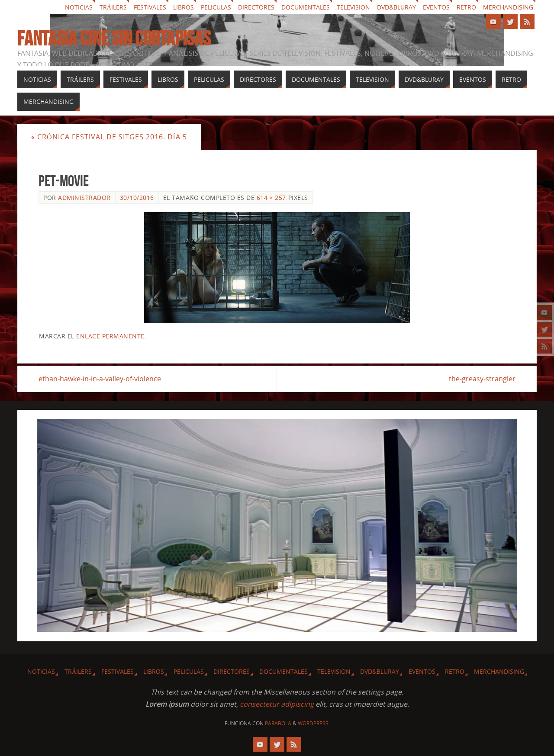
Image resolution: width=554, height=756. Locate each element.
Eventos (436, 7)
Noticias (79, 7)
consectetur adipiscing (277, 704)
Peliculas (216, 7)
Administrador (84, 198)
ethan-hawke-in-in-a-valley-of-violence (100, 379)
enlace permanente (110, 336)
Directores (256, 7)
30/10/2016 (137, 198)
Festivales (150, 7)
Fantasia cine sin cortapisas (114, 39)
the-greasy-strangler (482, 379)
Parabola (278, 723)
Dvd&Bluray (396, 7)
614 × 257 (271, 198)
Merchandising (508, 7)
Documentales (306, 7)
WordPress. (314, 723)
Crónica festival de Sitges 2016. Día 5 (109, 137)
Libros (184, 7)
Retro (466, 7)
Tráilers (113, 7)
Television (353, 7)
